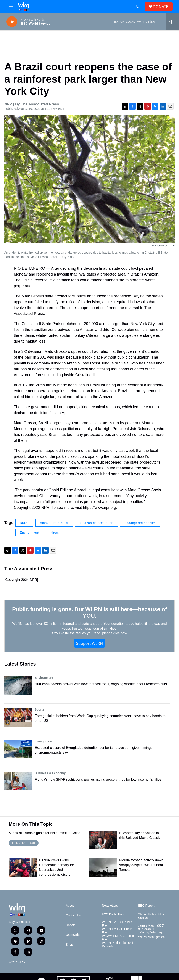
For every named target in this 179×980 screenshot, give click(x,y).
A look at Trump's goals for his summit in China (45, 833)
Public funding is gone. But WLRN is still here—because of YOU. (89, 612)
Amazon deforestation (96, 523)
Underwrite (73, 935)
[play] (12, 22)
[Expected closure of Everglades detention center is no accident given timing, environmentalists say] (18, 749)
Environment (30, 532)
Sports (39, 709)
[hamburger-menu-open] (11, 6)
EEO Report (146, 906)
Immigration (43, 741)
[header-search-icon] (138, 6)
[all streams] (173, 22)
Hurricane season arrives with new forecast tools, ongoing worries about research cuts (101, 684)
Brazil (24, 523)
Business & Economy (50, 773)
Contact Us (73, 915)
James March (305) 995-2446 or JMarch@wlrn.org (151, 929)
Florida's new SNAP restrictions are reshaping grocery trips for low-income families (98, 779)
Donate (71, 925)
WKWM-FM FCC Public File (118, 938)
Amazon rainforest (54, 523)
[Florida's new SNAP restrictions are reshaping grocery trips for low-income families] (18, 781)
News (55, 532)
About (70, 906)
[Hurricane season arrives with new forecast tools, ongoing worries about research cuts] (18, 685)
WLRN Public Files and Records (118, 945)
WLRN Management (152, 937)
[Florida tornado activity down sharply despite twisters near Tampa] (103, 867)
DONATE (160, 7)
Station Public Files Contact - (151, 916)
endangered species (140, 523)
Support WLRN (90, 643)
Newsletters (110, 906)
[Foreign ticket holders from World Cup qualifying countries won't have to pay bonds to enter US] (18, 717)
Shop (69, 945)
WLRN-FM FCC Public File (117, 931)
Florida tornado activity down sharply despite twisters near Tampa (141, 865)
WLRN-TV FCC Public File (117, 924)
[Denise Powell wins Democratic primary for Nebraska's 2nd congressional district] (23, 867)
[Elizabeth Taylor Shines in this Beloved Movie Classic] (103, 840)
